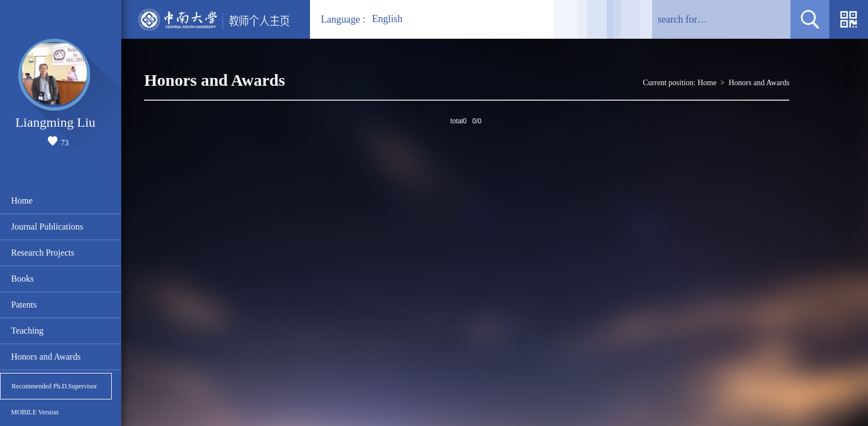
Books (22, 279)
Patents (24, 305)
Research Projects (43, 253)
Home (22, 201)
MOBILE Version (35, 412)
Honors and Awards (46, 357)
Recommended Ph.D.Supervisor (54, 386)
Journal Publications (47, 227)
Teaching (27, 331)
